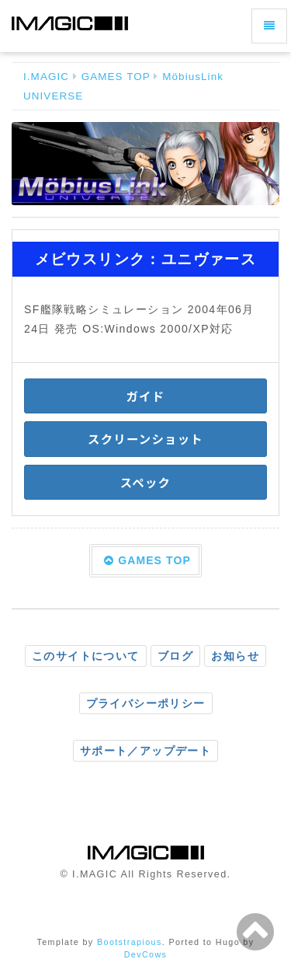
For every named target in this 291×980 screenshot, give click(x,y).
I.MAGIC (46, 77)
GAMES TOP (116, 77)
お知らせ (235, 656)
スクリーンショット (145, 438)
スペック (145, 482)
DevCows (146, 954)
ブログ (175, 656)
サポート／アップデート (145, 751)
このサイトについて (86, 656)
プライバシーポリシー (146, 703)
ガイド (146, 396)
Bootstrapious (130, 942)
